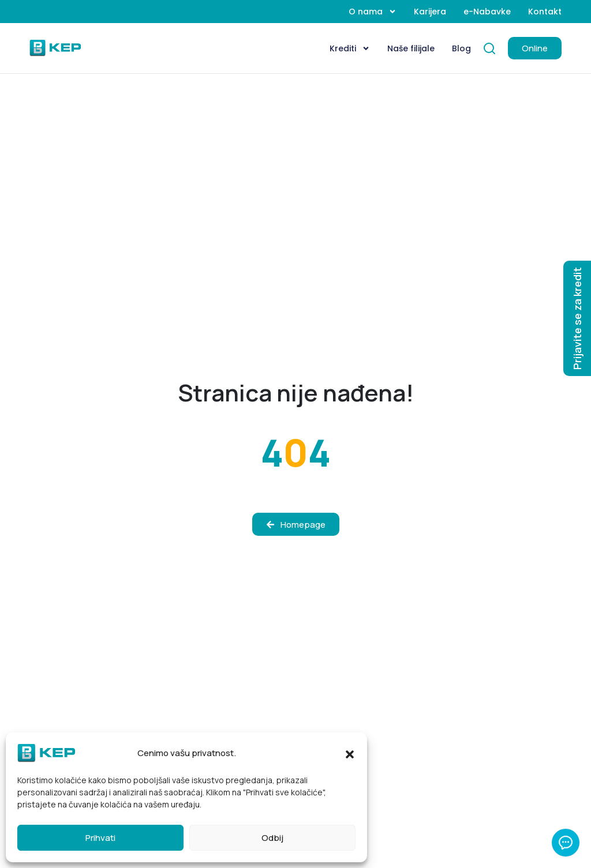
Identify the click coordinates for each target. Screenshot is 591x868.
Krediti (350, 48)
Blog (461, 48)
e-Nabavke (487, 12)
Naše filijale (411, 48)
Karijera (430, 12)
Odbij (272, 838)
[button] (350, 753)
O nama (373, 12)
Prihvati (100, 838)
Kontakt (545, 12)
